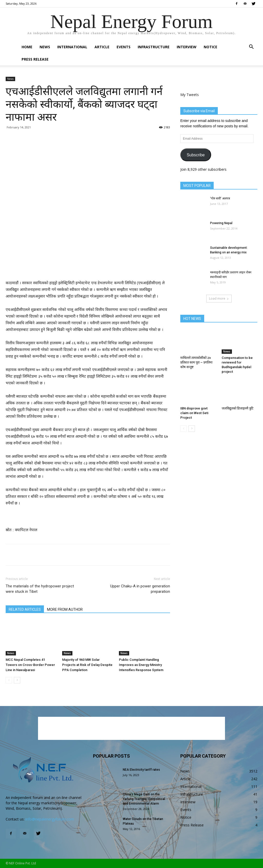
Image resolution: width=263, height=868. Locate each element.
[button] (251, 47)
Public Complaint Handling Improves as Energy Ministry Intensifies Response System (141, 665)
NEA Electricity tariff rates (141, 770)
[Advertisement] (88, 266)
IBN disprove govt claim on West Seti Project (194, 413)
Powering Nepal (221, 223)
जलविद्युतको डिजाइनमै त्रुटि (238, 408)
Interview (187, 47)
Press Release (35, 59)
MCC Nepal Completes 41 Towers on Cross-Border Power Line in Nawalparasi (30, 665)
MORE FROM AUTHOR (65, 609)
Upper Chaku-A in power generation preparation (140, 589)
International (72, 47)
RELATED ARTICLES (25, 609)
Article (102, 47)
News (45, 47)
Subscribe (196, 155)
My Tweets (190, 95)
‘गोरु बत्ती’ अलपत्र (220, 198)
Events (124, 47)
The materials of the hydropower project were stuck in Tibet (40, 589)
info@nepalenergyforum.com (50, 819)
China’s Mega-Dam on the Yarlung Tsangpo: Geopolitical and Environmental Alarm (144, 799)
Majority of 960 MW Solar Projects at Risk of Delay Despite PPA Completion (87, 665)
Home (27, 47)
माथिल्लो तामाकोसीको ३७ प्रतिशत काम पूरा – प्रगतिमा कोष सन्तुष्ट (196, 362)
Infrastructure (154, 47)
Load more (219, 298)
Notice (210, 47)
